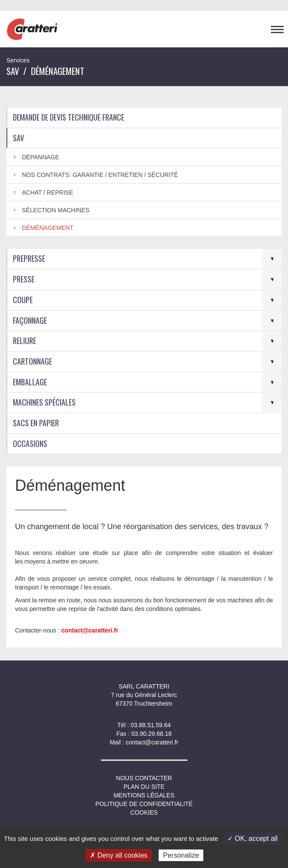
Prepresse (29, 258)
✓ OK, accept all (253, 839)
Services (18, 60)
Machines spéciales (44, 402)
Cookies (144, 812)
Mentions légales (144, 795)
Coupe (23, 300)
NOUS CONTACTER (144, 778)
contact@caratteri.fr (152, 742)
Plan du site (144, 787)
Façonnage (30, 320)
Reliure (25, 341)
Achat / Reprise (47, 192)
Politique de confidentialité (144, 804)
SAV (13, 71)
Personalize (181, 855)
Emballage (30, 382)
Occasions (30, 443)
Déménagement (48, 228)
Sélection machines (56, 210)
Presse (24, 279)
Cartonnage (32, 361)
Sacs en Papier (36, 423)
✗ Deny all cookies (119, 855)
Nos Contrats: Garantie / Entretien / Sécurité (100, 175)
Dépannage (41, 157)
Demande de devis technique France (69, 117)
